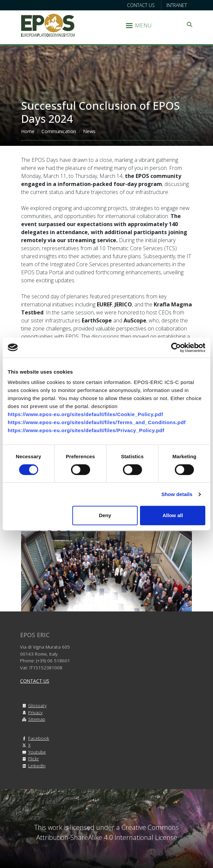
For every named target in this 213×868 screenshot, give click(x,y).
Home (28, 131)
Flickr (29, 758)
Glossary (33, 705)
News (89, 131)
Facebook (35, 738)
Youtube (33, 752)
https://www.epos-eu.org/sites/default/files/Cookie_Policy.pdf (85, 414)
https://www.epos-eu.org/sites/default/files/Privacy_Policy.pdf (86, 430)
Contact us (141, 5)
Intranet (177, 5)
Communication (59, 131)
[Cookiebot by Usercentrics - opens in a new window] (176, 348)
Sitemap (33, 719)
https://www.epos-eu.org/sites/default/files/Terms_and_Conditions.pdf (97, 422)
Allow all (173, 515)
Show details (177, 494)
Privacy (31, 712)
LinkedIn (33, 765)
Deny (105, 515)
